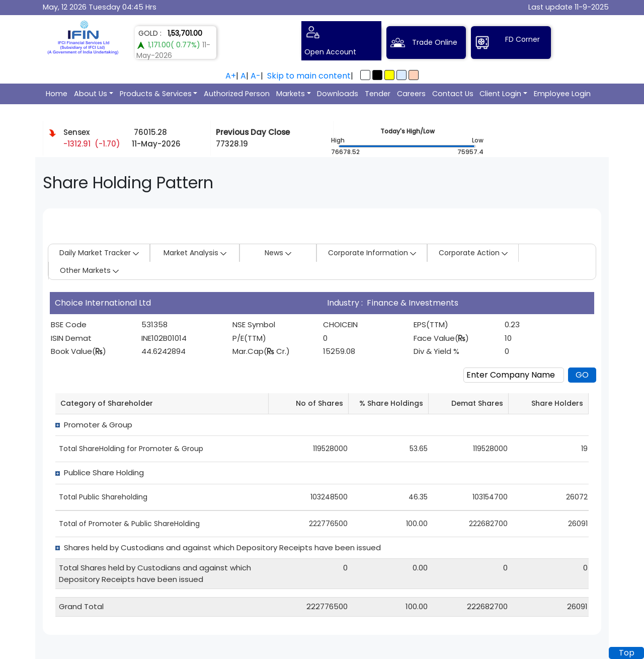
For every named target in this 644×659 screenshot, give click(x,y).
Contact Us (453, 94)
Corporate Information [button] (372, 253)
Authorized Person (237, 94)
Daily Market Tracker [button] (99, 253)
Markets (291, 94)
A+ (231, 76)
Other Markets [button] (89, 270)
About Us (91, 94)
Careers (411, 94)
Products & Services (156, 94)
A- (256, 76)
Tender (378, 94)
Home (57, 94)
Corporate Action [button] (473, 253)
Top (627, 653)
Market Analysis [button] (195, 253)
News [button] (278, 253)
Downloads (338, 94)
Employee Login (562, 94)
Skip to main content (309, 76)
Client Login (500, 94)
